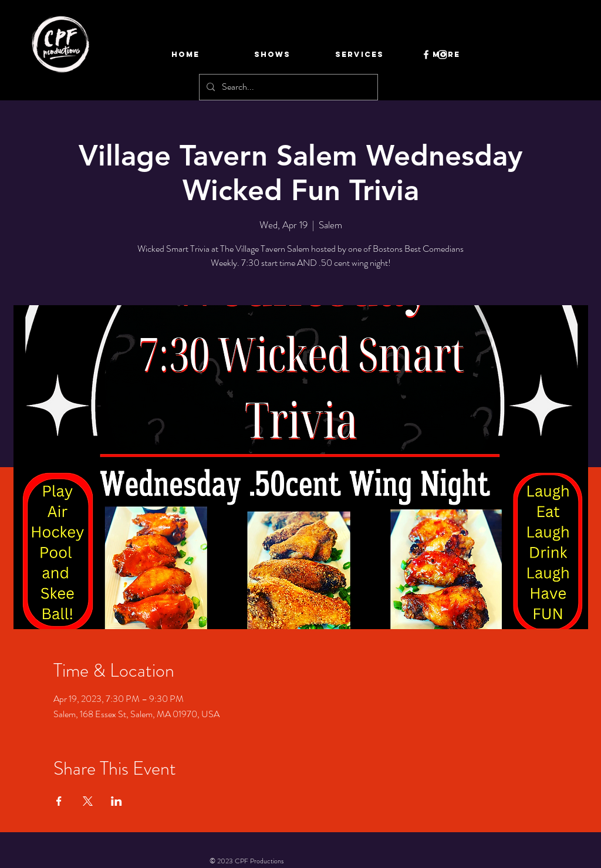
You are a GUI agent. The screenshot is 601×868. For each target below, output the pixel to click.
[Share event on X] (88, 801)
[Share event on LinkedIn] (117, 801)
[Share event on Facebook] (59, 801)
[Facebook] (426, 55)
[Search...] (287, 87)
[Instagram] (443, 55)
